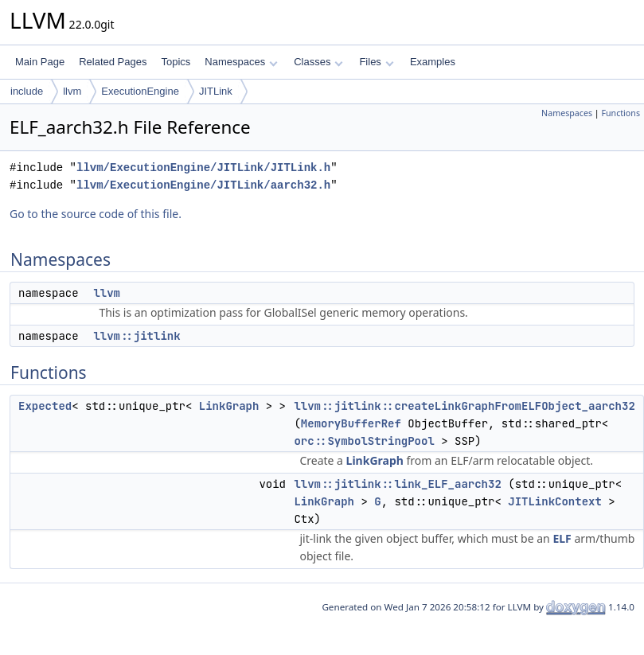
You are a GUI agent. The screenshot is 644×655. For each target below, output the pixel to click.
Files (376, 62)
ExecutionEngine (140, 91)
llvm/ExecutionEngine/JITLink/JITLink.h (203, 168)
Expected (45, 406)
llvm (72, 91)
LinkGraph (229, 406)
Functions (621, 113)
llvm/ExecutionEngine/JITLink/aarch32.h (203, 185)
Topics (176, 62)
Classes (318, 62)
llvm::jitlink (137, 336)
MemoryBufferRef (351, 423)
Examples (433, 62)
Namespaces (241, 62)
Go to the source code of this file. (96, 214)
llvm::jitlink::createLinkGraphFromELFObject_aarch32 (464, 406)
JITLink (216, 91)
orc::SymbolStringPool (364, 441)
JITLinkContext (555, 501)
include (27, 91)
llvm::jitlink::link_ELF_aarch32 (397, 484)
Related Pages (113, 62)
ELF (562, 538)
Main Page (40, 62)
